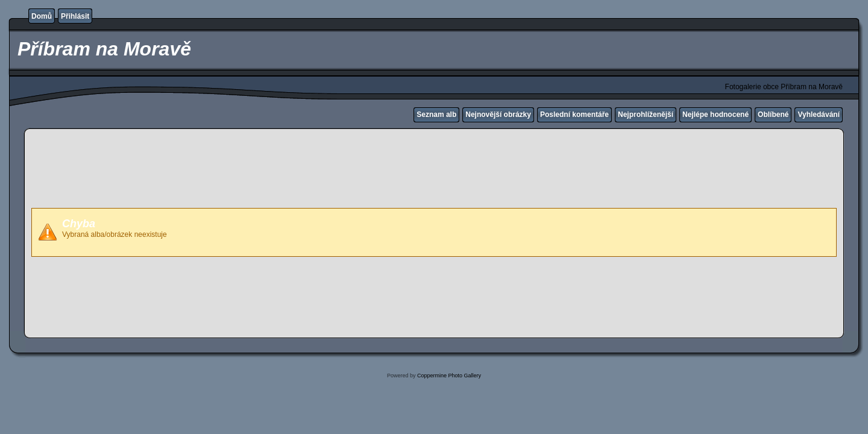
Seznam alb (436, 115)
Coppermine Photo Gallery (449, 376)
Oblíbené (773, 115)
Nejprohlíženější (646, 115)
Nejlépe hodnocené (715, 115)
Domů (42, 16)
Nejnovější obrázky (498, 115)
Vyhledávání (819, 115)
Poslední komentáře (574, 115)
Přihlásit (75, 16)
